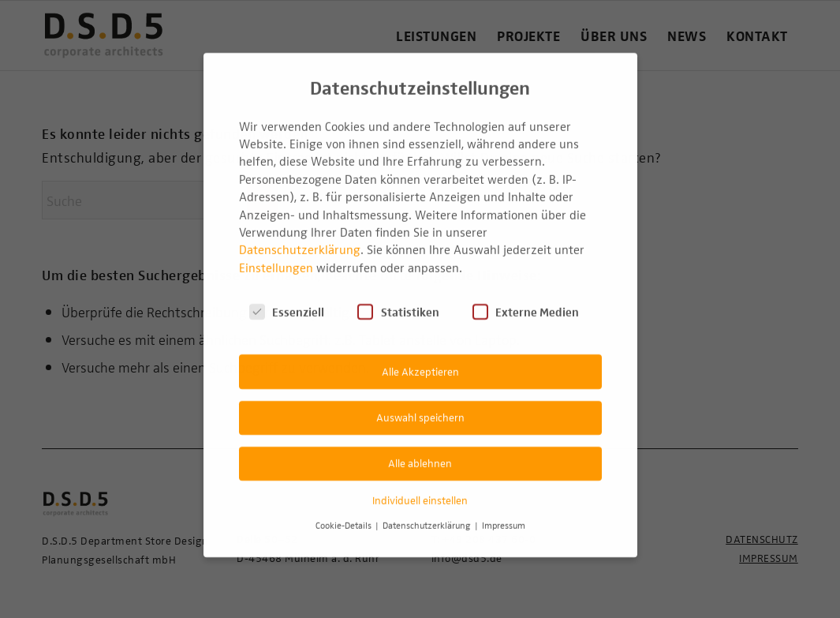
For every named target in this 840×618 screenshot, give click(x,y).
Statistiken (398, 296)
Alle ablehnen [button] (420, 447)
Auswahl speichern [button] (420, 401)
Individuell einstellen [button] (420, 484)
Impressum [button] (504, 509)
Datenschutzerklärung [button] (428, 509)
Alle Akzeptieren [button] (420, 355)
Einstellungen (276, 252)
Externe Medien (526, 296)
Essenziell (287, 296)
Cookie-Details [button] (345, 509)
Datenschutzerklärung (300, 234)
